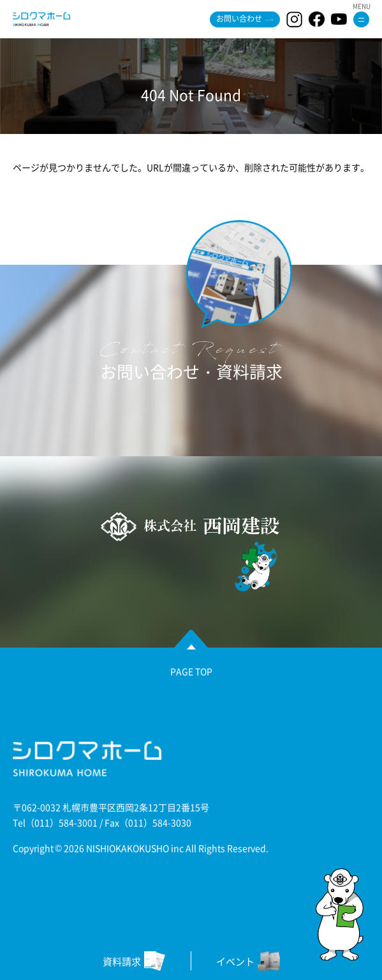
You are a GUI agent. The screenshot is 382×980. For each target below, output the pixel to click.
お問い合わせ (239, 18)
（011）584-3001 (62, 822)
